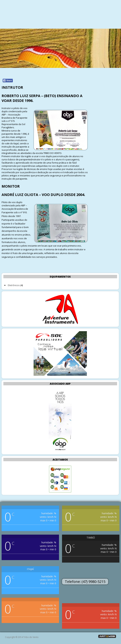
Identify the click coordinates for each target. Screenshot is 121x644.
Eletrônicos (14, 285)
